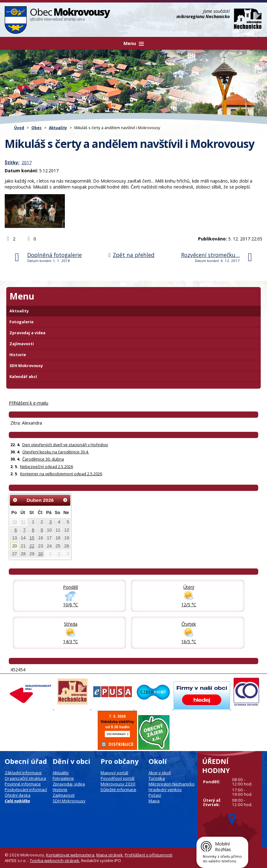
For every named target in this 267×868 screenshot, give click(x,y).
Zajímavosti (22, 344)
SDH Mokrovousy (26, 366)
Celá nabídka (17, 801)
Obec (37, 128)
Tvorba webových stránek (55, 860)
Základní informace (23, 773)
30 (15, 522)
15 (32, 538)
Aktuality (58, 128)
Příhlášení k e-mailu (29, 403)
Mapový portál (114, 773)
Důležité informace (118, 790)
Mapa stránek (110, 855)
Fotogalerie (21, 322)
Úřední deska (18, 795)
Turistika (157, 778)
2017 (27, 162)
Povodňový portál (118, 778)
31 (23, 522)
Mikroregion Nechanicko (172, 784)
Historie (18, 355)
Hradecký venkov (165, 790)
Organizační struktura (25, 778)
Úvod (19, 128)
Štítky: (12, 162)
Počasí (155, 795)
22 (32, 546)
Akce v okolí (160, 773)
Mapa (154, 801)
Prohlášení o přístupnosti (149, 855)
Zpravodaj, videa (69, 784)
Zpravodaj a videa (27, 333)
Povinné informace (23, 784)
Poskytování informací (26, 790)
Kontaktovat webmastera (70, 855)
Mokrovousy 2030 (118, 784)
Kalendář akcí (23, 377)
